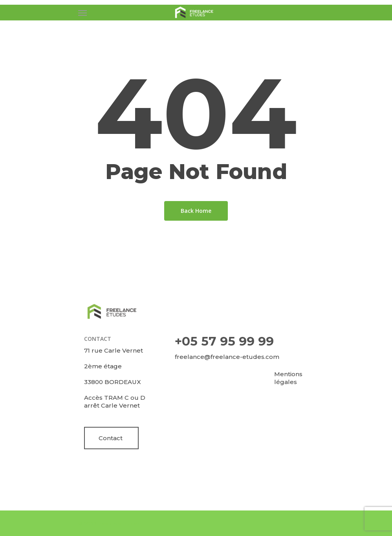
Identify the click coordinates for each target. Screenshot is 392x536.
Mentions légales (288, 378)
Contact (111, 438)
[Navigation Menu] (82, 13)
